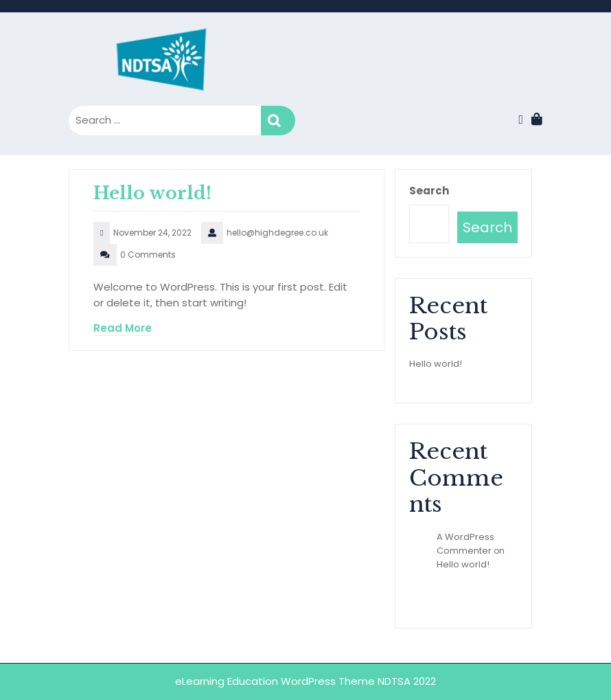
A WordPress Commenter (465, 544)
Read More (123, 328)
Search (278, 121)
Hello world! (152, 193)
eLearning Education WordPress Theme (276, 681)
